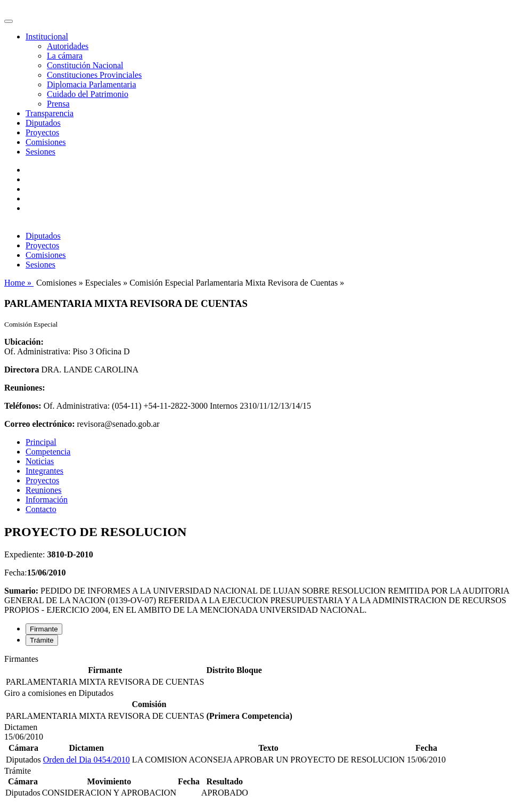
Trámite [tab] (42, 640)
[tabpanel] (266, 671)
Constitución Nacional (85, 65)
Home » (19, 283)
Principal (41, 442)
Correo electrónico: (40, 424)
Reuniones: (24, 388)
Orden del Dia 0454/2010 (87, 760)
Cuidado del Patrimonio (88, 94)
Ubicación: (24, 342)
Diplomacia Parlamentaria (91, 84)
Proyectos (42, 132)
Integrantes (44, 471)
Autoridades (68, 46)
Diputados (43, 123)
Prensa (58, 104)
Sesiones (40, 152)
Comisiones (46, 142)
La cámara (65, 56)
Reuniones (44, 490)
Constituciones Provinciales (94, 75)
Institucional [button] (47, 36)
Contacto (41, 509)
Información (47, 500)
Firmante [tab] (44, 629)
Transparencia (50, 113)
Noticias (40, 461)
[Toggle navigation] (9, 21)
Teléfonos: (23, 406)
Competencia (48, 452)
